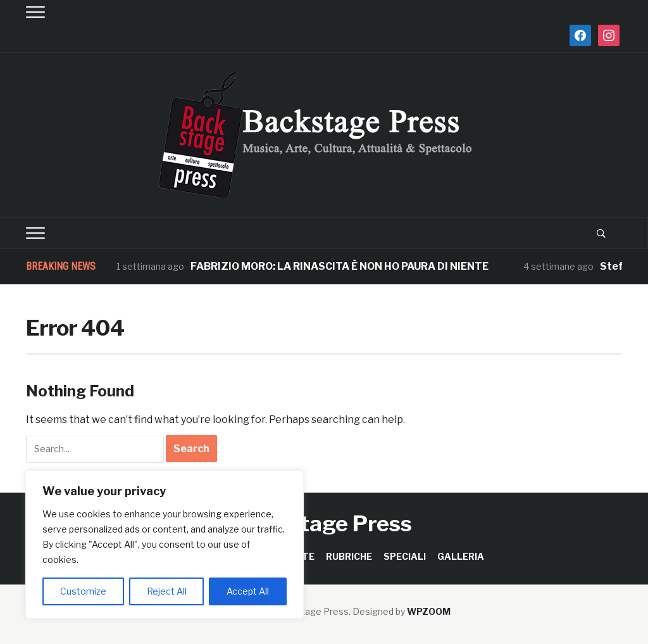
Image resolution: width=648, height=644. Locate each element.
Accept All (248, 591)
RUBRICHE (349, 556)
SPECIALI (405, 556)
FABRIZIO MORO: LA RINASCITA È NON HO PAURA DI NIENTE (340, 266)
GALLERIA (461, 556)
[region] (165, 545)
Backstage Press (324, 523)
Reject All (167, 591)
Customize (83, 591)
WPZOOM (429, 611)
